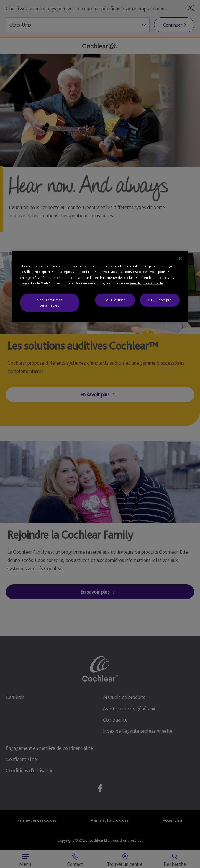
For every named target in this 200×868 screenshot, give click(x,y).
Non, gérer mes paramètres (50, 302)
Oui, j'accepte (160, 300)
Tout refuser (115, 300)
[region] (100, 287)
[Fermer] (180, 258)
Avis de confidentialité (146, 283)
